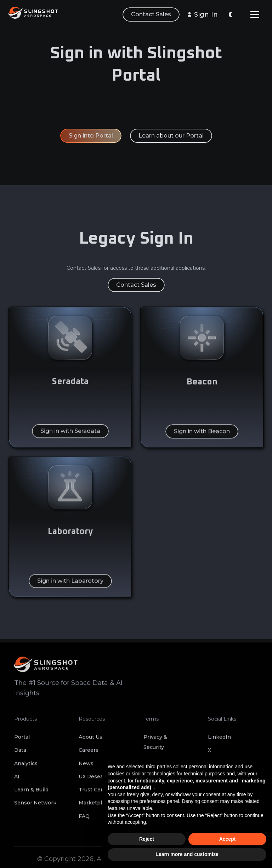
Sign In (206, 14)
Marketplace (95, 806)
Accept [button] (228, 839)
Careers (89, 754)
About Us (90, 741)
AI (17, 780)
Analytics (26, 767)
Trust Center (95, 793)
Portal (22, 741)
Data (20, 754)
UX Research (95, 780)
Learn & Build (31, 793)
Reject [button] (147, 839)
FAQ (84, 820)
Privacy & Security (155, 746)
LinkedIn (219, 741)
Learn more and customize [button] (187, 854)
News (86, 767)
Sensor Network (35, 806)
